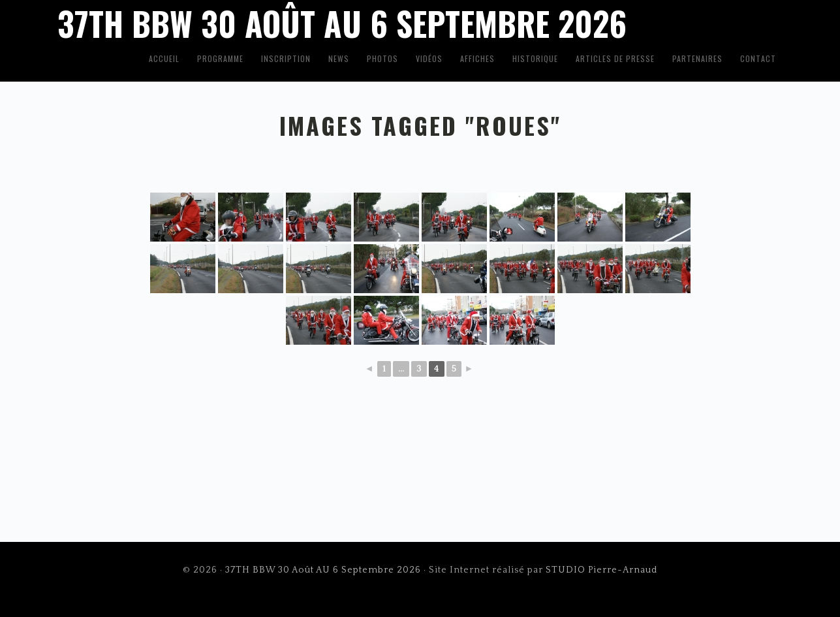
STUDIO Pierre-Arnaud (601, 570)
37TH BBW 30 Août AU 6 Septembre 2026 (323, 570)
